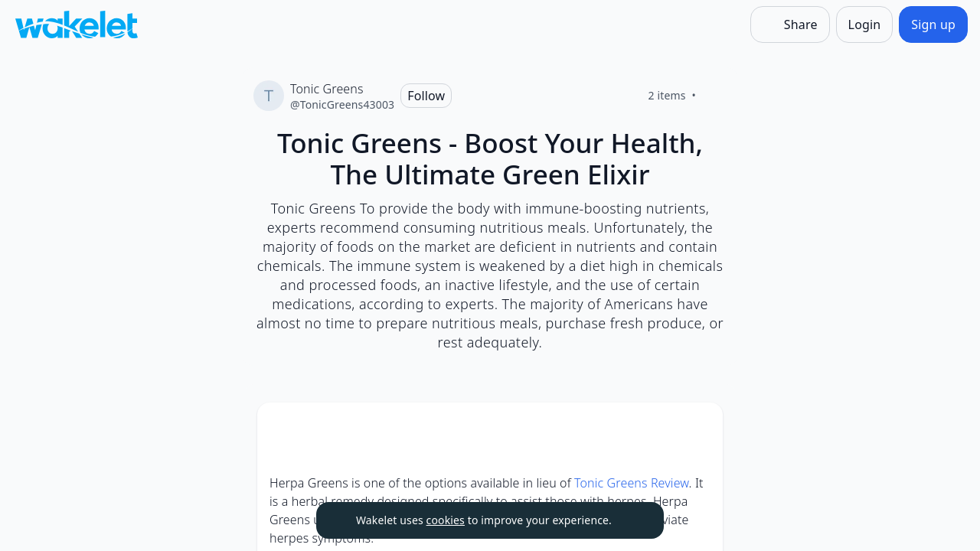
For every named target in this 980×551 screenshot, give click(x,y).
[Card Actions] (698, 427)
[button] (698, 428)
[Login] (865, 24)
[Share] (790, 24)
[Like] (714, 96)
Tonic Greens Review (632, 483)
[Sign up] (933, 24)
